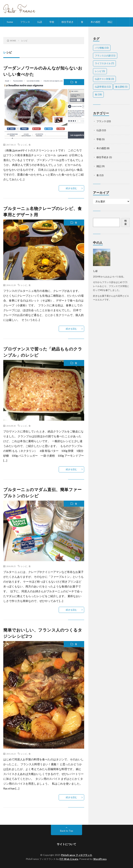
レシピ (24, 145)
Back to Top (67, 831)
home (10, 22)
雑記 (110, 22)
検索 (126, 222)
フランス (25, 22)
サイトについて (66, 844)
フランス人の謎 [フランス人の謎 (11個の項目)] (105, 56)
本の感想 (95, 22)
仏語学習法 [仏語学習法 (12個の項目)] (103, 87)
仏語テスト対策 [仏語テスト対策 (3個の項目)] (104, 79)
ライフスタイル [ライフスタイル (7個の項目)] (104, 63)
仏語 (40, 22)
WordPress (100, 859)
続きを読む (71, 188)
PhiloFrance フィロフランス (77, 855)
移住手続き (68, 22)
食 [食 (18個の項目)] (98, 94)
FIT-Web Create (69, 859)
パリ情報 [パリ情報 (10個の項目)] (102, 48)
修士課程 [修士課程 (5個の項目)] (121, 87)
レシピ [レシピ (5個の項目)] (100, 71)
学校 (52, 22)
